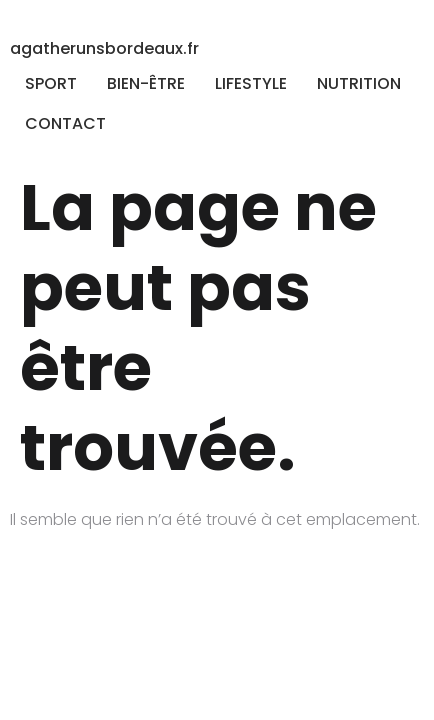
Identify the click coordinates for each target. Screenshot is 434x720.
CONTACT (65, 123)
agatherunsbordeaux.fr (104, 48)
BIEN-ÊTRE (146, 83)
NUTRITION (359, 83)
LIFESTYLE (251, 83)
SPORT (51, 83)
